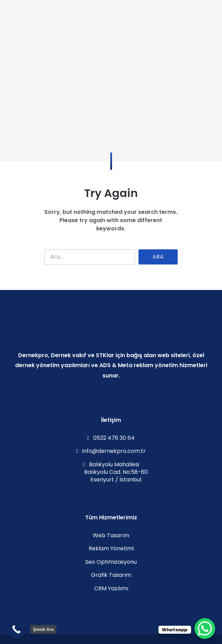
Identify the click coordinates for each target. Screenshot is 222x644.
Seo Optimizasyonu (111, 562)
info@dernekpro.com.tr (111, 451)
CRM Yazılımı (111, 588)
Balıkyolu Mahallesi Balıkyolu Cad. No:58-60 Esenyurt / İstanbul (111, 472)
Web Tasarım (111, 535)
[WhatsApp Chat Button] (205, 629)
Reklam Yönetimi (111, 548)
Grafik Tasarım (111, 575)
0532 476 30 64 (111, 438)
